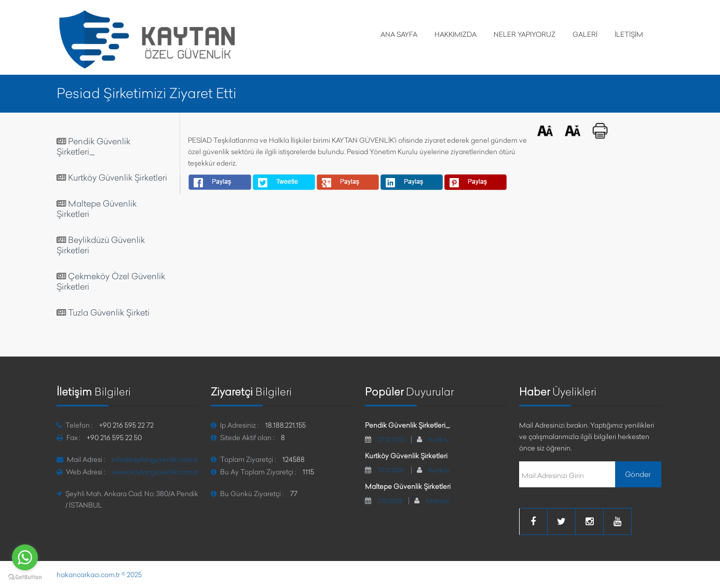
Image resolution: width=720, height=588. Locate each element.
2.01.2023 (390, 501)
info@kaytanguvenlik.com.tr (155, 459)
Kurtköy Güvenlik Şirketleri (118, 177)
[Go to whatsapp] (25, 557)
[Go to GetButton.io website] (25, 577)
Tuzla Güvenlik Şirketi (109, 312)
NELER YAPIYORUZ (525, 34)
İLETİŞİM (629, 34)
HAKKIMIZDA (456, 34)
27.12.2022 (391, 440)
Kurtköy (439, 440)
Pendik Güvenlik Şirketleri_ (93, 146)
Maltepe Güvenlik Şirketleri (408, 486)
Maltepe (438, 501)
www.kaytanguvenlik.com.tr (155, 472)
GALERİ (585, 34)
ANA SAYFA (399, 34)
